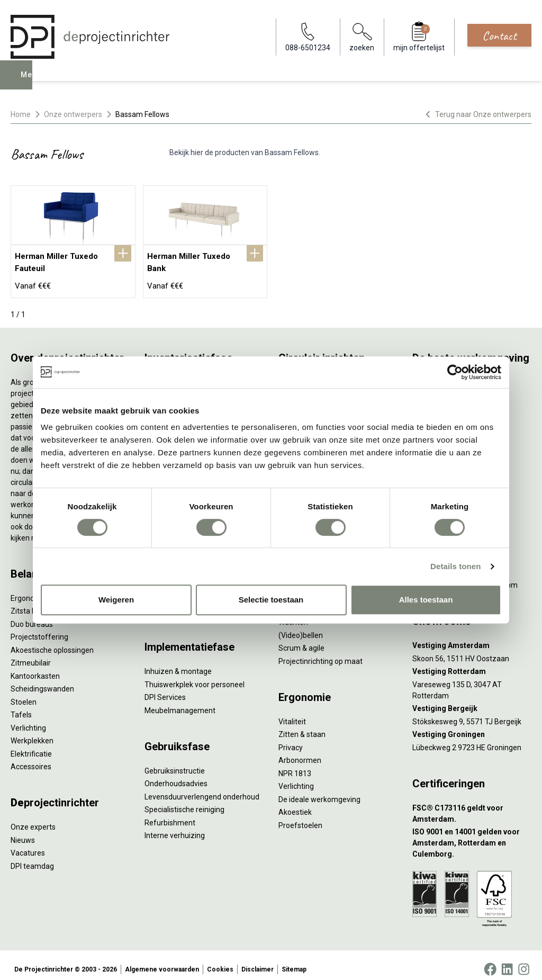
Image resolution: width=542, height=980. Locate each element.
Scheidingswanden (42, 680)
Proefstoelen (300, 816)
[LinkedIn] (507, 961)
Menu (33, 83)
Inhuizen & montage (178, 663)
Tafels (21, 706)
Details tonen (455, 566)
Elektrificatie (31, 745)
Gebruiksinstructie (175, 762)
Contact (499, 35)
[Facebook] (490, 961)
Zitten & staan (302, 726)
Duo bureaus (32, 615)
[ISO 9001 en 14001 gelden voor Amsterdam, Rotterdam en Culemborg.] (472, 835)
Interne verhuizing (175, 827)
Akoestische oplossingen (52, 641)
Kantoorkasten (35, 667)
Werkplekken (32, 732)
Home (21, 114)
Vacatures (28, 844)
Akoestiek (295, 804)
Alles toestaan (426, 600)
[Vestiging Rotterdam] (472, 663)
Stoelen (24, 693)
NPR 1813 (295, 765)
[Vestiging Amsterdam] (472, 637)
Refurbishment (170, 814)
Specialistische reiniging (184, 801)
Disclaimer (258, 961)
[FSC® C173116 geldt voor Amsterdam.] (472, 805)
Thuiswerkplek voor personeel (195, 676)
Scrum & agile (301, 640)
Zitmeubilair (31, 654)
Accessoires (31, 758)
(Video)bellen (301, 626)
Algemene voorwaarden (162, 961)
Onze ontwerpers (73, 114)
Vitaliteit (292, 713)
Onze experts (33, 819)
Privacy (291, 739)
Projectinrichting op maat (320, 652)
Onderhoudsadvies (176, 775)
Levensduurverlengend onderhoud (202, 788)
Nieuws (23, 831)
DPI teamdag (32, 857)
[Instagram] (524, 961)
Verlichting (28, 719)
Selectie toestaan (271, 600)
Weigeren (116, 600)
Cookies (220, 961)
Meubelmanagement (180, 702)
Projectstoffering (39, 628)
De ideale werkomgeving (319, 790)
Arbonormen (300, 752)
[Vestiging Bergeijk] (472, 700)
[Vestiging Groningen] (472, 726)
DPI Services (165, 689)
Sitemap (294, 961)
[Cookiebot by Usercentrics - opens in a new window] (455, 372)
